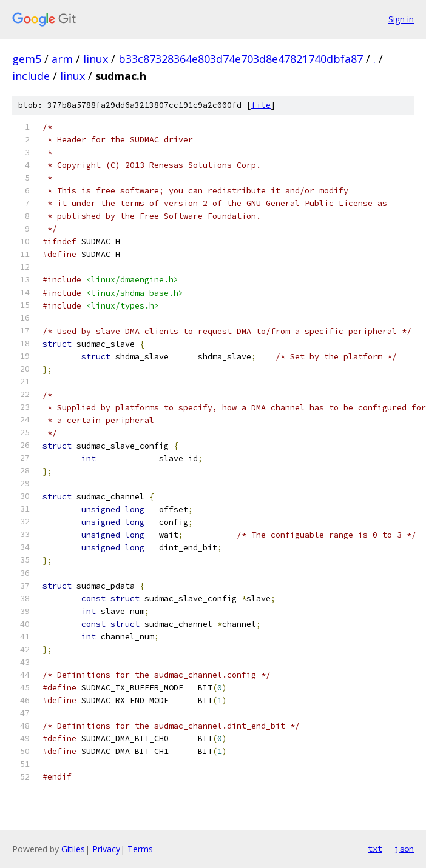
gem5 (27, 59)
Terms (140, 849)
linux (96, 59)
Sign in (401, 19)
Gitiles (73, 849)
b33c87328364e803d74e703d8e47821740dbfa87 (241, 59)
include (31, 76)
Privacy (106, 849)
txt (375, 849)
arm (62, 59)
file (261, 105)
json (404, 849)
